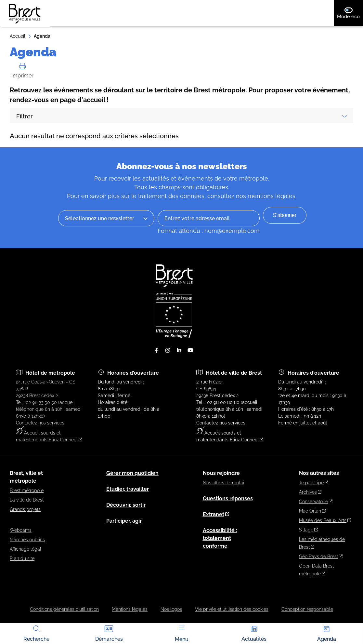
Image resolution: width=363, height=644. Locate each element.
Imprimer (22, 71)
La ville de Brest (27, 500)
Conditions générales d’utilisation (64, 609)
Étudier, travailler (128, 489)
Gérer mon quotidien (132, 473)
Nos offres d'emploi (223, 483)
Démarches (109, 633)
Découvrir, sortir (126, 505)
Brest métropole (27, 490)
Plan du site (22, 558)
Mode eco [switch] (350, 13)
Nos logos (171, 609)
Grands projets (25, 509)
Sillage (308, 530)
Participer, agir (124, 521)
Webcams (21, 530)
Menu (182, 634)
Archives (310, 492)
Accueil (18, 36)
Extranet (216, 514)
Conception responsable (307, 609)
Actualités (254, 633)
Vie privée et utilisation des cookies (232, 609)
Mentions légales (130, 609)
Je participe (314, 483)
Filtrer (181, 116)
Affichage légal (26, 549)
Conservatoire (316, 502)
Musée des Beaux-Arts (325, 520)
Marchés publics (27, 540)
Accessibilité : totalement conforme (220, 538)
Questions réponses (228, 498)
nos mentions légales (266, 196)
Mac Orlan (312, 511)
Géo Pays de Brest (321, 557)
